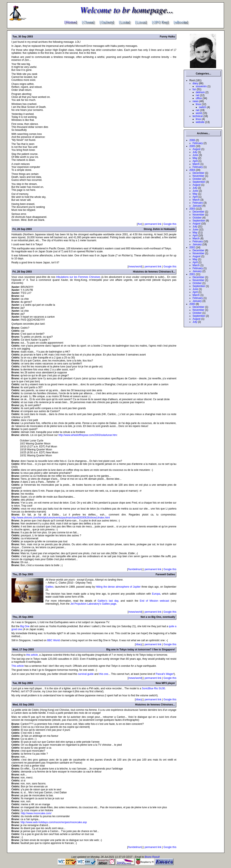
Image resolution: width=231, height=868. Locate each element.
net (197, 95)
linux (198, 104)
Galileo (49, 587)
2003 (192, 209)
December (198, 173)
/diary (139, 644)
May (195, 158)
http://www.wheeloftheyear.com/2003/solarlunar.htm (88, 435)
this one (104, 674)
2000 (192, 304)
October (197, 179)
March (196, 164)
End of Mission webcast (154, 601)
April (195, 161)
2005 (192, 146)
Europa (156, 594)
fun (194, 89)
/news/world (135, 267)
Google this (170, 224)
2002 (192, 247)
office (199, 98)
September (199, 182)
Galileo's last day (108, 601)
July (195, 152)
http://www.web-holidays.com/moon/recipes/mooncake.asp (54, 822)
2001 (192, 274)
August (196, 149)
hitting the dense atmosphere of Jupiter (118, 587)
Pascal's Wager (165, 674)
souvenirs (201, 86)
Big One (25, 626)
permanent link (153, 224)
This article (18, 666)
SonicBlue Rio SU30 (153, 688)
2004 (192, 170)
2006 (192, 140)
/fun (140, 224)
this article (32, 655)
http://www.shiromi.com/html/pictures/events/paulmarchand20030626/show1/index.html (61, 518)
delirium (200, 92)
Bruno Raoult (152, 857)
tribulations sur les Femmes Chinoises (78, 277)
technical (197, 116)
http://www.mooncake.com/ (36, 813)
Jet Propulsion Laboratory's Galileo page (93, 604)
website (200, 122)
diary (195, 83)
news (195, 101)
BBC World (54, 640)
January (197, 206)
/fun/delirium (135, 569)
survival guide (86, 674)
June (195, 155)
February (198, 143)
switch (202, 107)
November (198, 176)
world (199, 113)
